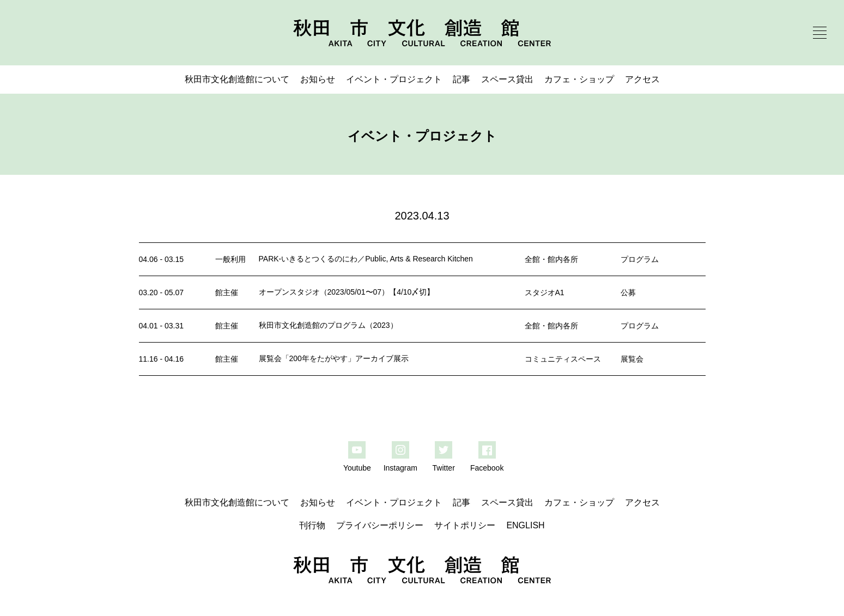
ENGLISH (525, 525)
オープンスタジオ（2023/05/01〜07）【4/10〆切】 (347, 292)
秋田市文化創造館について (237, 79)
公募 (628, 292)
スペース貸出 (507, 79)
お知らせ (318, 79)
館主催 (227, 292)
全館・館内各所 (551, 259)
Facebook (487, 468)
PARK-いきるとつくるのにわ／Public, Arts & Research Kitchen (366, 259)
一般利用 (230, 259)
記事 (462, 79)
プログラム (640, 259)
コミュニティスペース (563, 359)
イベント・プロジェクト (394, 79)
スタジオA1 (545, 292)
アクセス (642, 79)
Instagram (400, 468)
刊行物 (312, 525)
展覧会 (632, 359)
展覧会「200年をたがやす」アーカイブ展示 (334, 358)
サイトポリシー (465, 525)
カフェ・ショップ (579, 79)
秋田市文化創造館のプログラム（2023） (328, 325)
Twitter (444, 468)
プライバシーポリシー (380, 525)
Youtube (357, 468)
